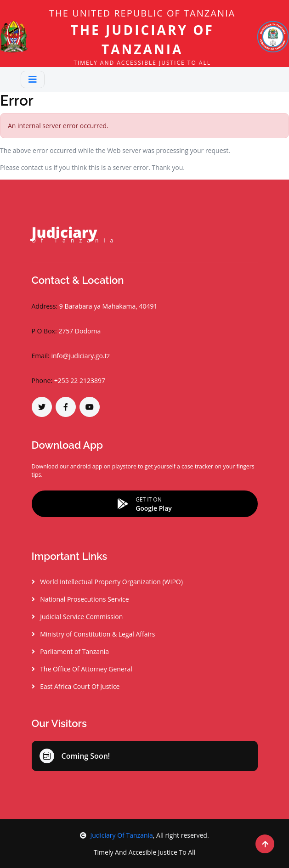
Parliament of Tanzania (71, 651)
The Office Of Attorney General (82, 669)
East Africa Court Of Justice (76, 686)
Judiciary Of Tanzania (116, 835)
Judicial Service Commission (77, 617)
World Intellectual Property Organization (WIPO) (107, 582)
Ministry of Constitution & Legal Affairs (93, 634)
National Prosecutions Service (80, 599)
